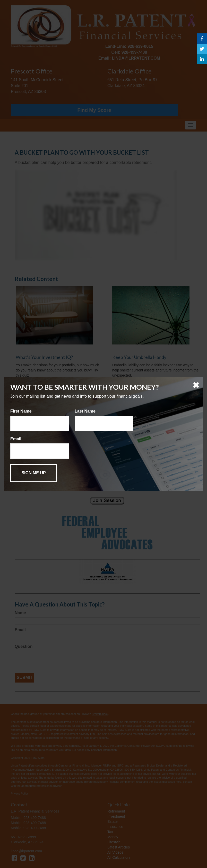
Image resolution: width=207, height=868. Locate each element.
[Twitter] (202, 49)
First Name (21, 411)
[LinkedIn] (202, 59)
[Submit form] (34, 473)
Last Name (85, 411)
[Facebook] (202, 39)
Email (16, 439)
